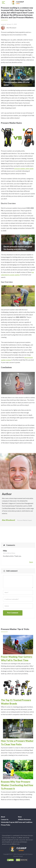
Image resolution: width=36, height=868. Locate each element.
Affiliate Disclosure (24, 820)
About (3, 817)
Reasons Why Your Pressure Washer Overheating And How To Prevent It (17, 785)
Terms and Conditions (25, 822)
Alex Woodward (8, 520)
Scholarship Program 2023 (9, 822)
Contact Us (5, 820)
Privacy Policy (6, 825)
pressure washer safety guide (24, 168)
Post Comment (13, 613)
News (20, 817)
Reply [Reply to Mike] (31, 562)
